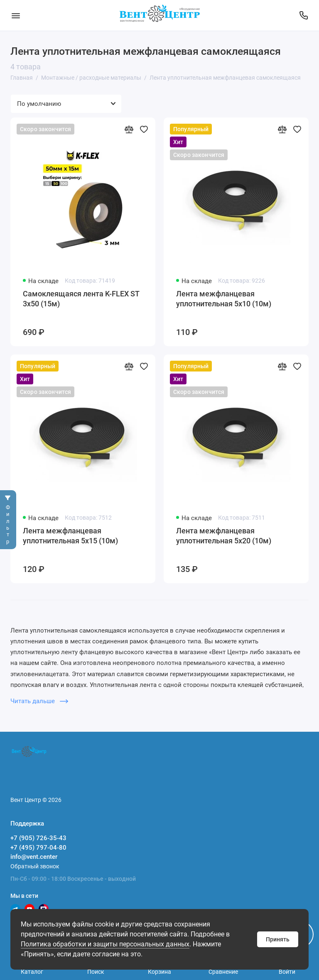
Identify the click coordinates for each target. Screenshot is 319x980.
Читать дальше (39, 701)
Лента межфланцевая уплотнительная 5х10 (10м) (224, 299)
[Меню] (16, 15)
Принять (278, 939)
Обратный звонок (35, 866)
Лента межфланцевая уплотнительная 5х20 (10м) (224, 536)
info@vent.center (34, 857)
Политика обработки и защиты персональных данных (105, 944)
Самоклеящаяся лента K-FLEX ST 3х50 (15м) (81, 299)
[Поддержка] (303, 15)
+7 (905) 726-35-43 (38, 838)
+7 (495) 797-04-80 (38, 848)
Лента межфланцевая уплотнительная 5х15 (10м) (70, 536)
